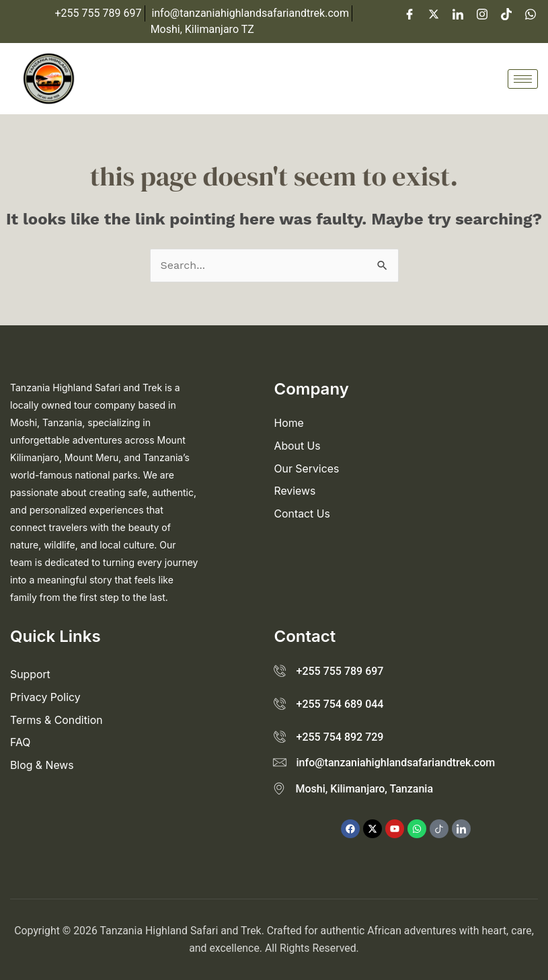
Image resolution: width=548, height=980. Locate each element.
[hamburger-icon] (523, 79)
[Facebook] (409, 13)
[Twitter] (434, 13)
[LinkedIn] (458, 13)
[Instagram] (482, 13)
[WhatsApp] (531, 13)
